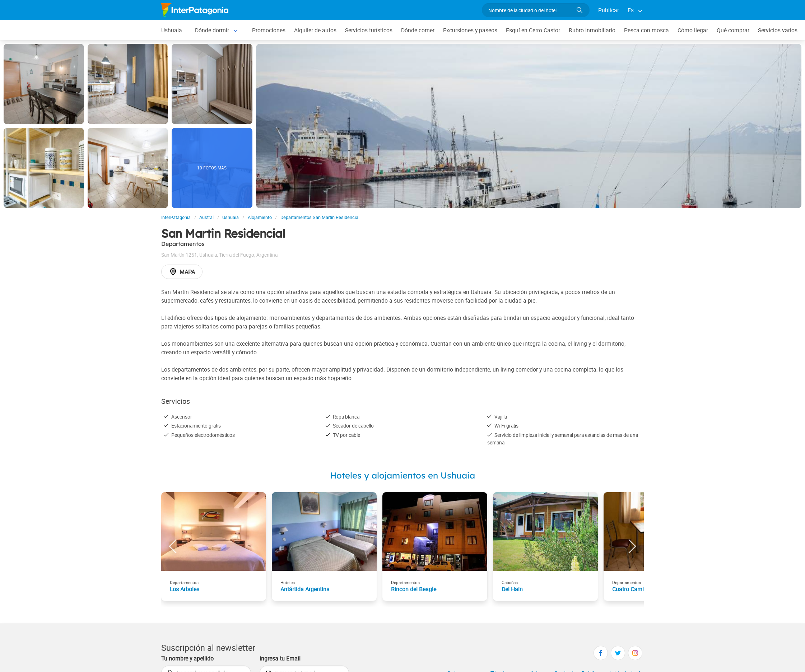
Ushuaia (172, 30)
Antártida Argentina (305, 589)
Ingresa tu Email (280, 658)
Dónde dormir (212, 30)
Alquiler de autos (315, 30)
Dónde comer (418, 30)
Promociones (269, 30)
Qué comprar (733, 30)
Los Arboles (185, 589)
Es (631, 10)
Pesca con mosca (646, 30)
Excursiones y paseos (470, 30)
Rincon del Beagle (414, 589)
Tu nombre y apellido (187, 658)
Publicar (609, 10)
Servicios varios (778, 30)
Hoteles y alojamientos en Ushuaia (402, 475)
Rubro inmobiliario (592, 30)
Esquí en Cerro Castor (533, 30)
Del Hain (512, 589)
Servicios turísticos (369, 30)
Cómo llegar (693, 30)
